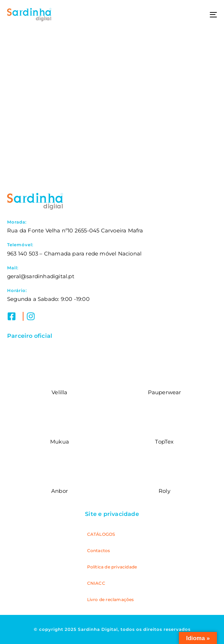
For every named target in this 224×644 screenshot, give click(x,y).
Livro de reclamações (111, 599)
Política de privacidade (112, 567)
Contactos (99, 551)
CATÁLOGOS (101, 534)
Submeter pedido (112, 143)
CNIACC (96, 583)
